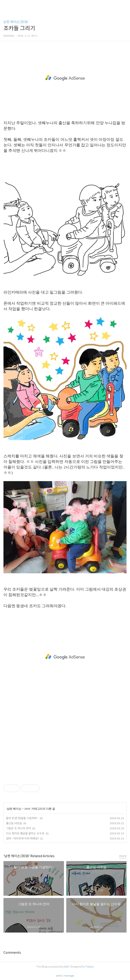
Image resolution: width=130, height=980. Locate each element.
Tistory (90, 967)
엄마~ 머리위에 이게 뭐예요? (22, 838)
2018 (27, 809)
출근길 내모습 (14, 823)
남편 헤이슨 (14, 809)
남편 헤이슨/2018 (16, 22)
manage (69, 976)
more (123, 856)
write (59, 976)
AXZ (67, 967)
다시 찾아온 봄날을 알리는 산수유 (25, 833)
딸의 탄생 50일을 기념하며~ (22, 818)
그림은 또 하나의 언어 (18, 828)
